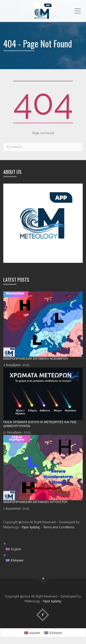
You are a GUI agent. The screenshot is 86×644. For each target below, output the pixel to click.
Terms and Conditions (59, 527)
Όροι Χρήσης (31, 527)
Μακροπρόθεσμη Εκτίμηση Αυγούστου (36, 502)
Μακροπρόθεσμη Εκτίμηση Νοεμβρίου (36, 359)
